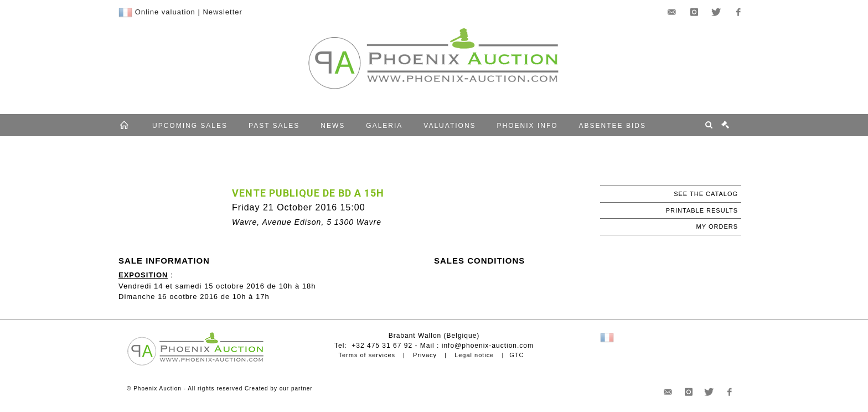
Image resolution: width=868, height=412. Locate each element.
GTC (516, 355)
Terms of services (367, 355)
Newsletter (222, 12)
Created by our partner (279, 388)
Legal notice (474, 355)
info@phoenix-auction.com (488, 346)
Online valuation (165, 12)
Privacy (425, 355)
